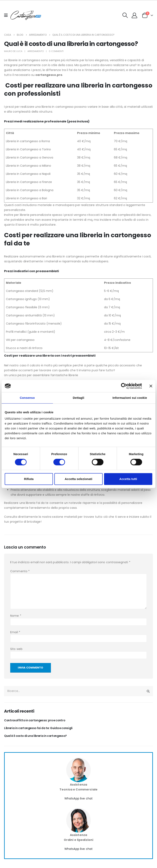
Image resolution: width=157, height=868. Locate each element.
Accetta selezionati (78, 479)
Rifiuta (29, 479)
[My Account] (135, 15)
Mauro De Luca (13, 51)
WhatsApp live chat (79, 799)
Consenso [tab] (27, 398)
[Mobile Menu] (7, 15)
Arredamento (36, 51)
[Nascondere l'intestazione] (26, 15)
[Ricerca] (148, 691)
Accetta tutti (128, 479)
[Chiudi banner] (151, 386)
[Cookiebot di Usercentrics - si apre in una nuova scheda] (124, 386)
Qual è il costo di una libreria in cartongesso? (36, 736)
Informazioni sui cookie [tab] (130, 398)
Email (15, 632)
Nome (16, 616)
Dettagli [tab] (78, 398)
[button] (125, 15)
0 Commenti (56, 51)
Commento (20, 571)
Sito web (16, 649)
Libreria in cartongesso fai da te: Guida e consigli (39, 728)
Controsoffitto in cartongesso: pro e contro (36, 721)
